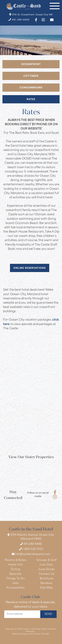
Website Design (20, 634)
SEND (48, 614)
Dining (16, 569)
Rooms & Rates (16, 560)
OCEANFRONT (31, 64)
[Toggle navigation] (55, 6)
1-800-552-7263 (31, 549)
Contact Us (46, 574)
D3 (32, 634)
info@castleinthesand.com (31, 554)
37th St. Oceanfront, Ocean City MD (31, 15)
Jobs (16, 583)
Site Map (46, 588)
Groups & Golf (47, 560)
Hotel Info (16, 565)
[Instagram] (43, 20)
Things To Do (15, 579)
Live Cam (46, 565)
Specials (16, 574)
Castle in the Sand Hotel (35, 629)
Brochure (47, 579)
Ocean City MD (42, 634)
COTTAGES (31, 76)
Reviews (46, 583)
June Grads (46, 569)
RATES (31, 99)
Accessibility (15, 588)
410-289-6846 (19, 20)
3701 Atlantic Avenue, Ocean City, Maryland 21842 (31, 537)
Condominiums (31, 88)
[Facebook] (36, 20)
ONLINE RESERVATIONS (30, 268)
